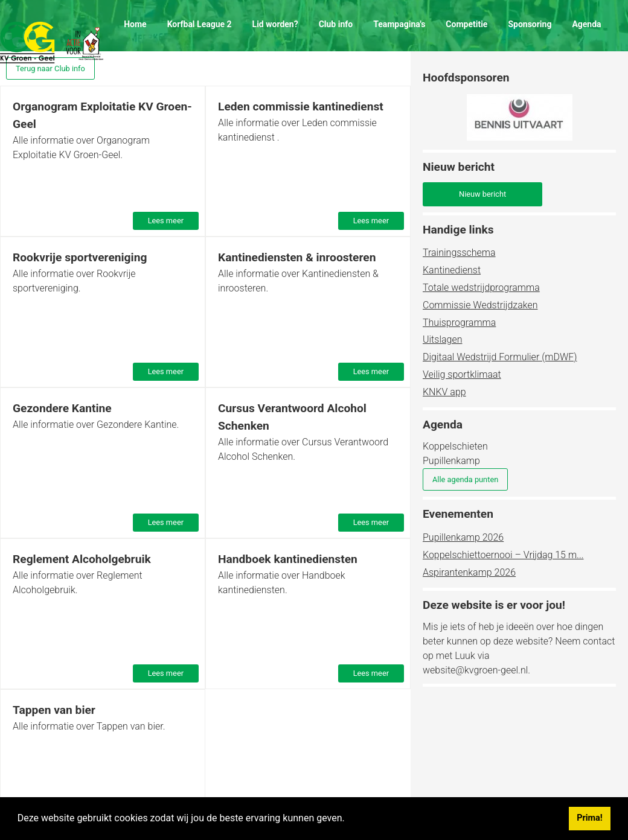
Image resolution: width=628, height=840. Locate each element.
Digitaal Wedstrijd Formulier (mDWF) (500, 357)
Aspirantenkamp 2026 (469, 572)
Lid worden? (275, 24)
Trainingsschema (459, 253)
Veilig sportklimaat (462, 374)
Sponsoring (530, 24)
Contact (139, 66)
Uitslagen (442, 339)
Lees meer (166, 221)
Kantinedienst (452, 270)
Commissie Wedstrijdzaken (480, 305)
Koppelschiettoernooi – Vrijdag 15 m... (503, 555)
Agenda (586, 24)
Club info (336, 24)
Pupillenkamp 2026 (463, 537)
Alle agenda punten (465, 479)
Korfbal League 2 (200, 24)
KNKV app (444, 392)
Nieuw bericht (482, 194)
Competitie (466, 24)
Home (135, 24)
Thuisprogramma (459, 323)
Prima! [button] (589, 818)
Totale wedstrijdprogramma (481, 288)
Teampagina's (399, 24)
